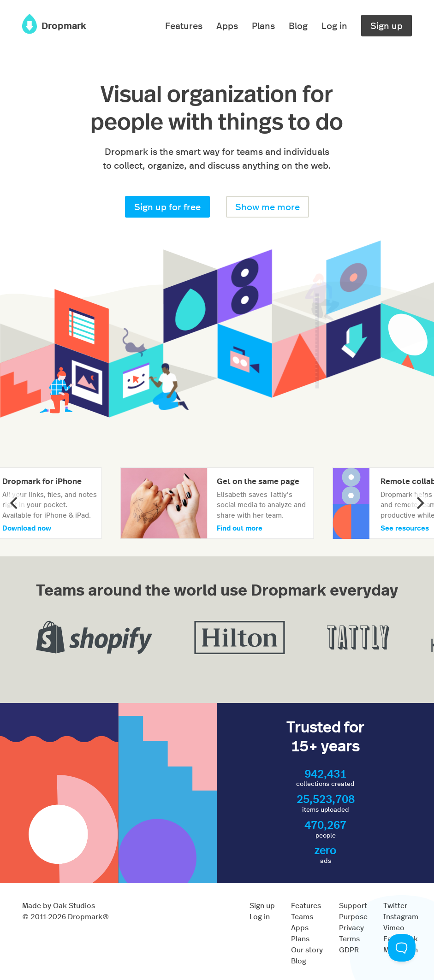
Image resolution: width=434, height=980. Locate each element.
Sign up (386, 25)
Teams (302, 916)
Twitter (395, 905)
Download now (27, 528)
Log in (334, 25)
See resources (405, 528)
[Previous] (15, 503)
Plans (263, 25)
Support (353, 905)
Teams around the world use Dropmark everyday (217, 589)
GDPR (349, 949)
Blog (298, 25)
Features (184, 25)
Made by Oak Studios (59, 905)
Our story (307, 949)
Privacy (351, 927)
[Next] (419, 503)
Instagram (401, 916)
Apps (227, 25)
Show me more (268, 206)
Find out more (240, 528)
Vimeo (394, 927)
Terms (349, 938)
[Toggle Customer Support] (402, 948)
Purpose (353, 916)
